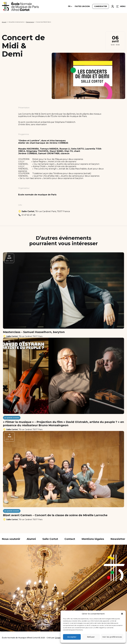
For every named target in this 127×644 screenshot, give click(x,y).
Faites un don (82, 6)
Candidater (101, 6)
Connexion (112, 6)
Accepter (72, 637)
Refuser (91, 637)
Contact (70, 539)
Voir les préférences (112, 637)
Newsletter (118, 539)
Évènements (30, 22)
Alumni (31, 539)
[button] (122, 614)
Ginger (58, 638)
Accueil (4, 22)
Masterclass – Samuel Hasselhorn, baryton (34, 332)
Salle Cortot (50, 539)
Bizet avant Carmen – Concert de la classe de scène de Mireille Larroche (55, 515)
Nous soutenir (11, 539)
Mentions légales (93, 539)
